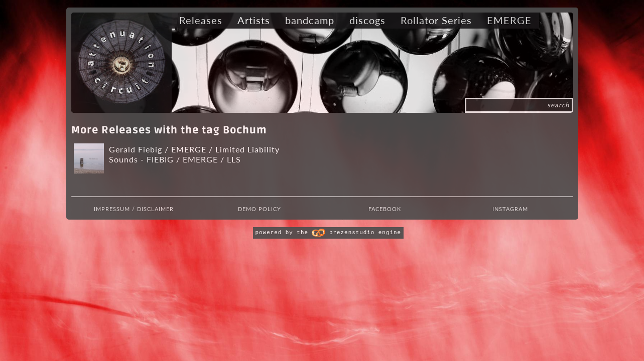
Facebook (385, 209)
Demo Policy (260, 209)
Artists (254, 20)
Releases (201, 20)
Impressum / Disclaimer (134, 209)
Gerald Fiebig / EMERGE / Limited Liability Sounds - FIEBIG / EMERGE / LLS (194, 154)
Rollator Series (436, 20)
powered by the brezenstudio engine (328, 233)
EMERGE (509, 20)
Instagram (510, 209)
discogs (367, 20)
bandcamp (310, 20)
